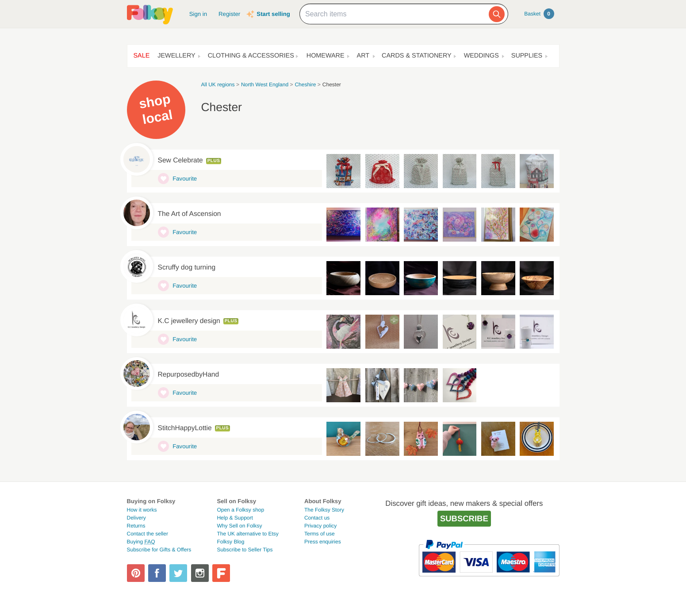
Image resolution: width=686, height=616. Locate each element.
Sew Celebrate (180, 160)
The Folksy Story (324, 510)
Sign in (198, 14)
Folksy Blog (230, 542)
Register (229, 14)
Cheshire (305, 85)
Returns (136, 526)
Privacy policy (320, 526)
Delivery (136, 518)
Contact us (317, 518)
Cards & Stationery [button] (417, 56)
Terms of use (320, 534)
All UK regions (218, 85)
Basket (539, 14)
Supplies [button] (527, 56)
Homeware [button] (326, 56)
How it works (142, 510)
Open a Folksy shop (240, 510)
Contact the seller (148, 534)
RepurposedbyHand (189, 375)
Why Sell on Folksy (239, 526)
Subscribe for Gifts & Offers (159, 550)
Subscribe (464, 518)
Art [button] (363, 56)
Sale (142, 56)
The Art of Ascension (190, 214)
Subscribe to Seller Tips (245, 550)
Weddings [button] (481, 56)
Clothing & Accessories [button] (251, 56)
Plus (214, 161)
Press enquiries (323, 542)
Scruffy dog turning (187, 268)
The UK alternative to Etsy (247, 534)
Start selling (273, 14)
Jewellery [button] (176, 56)
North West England (265, 85)
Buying (141, 542)
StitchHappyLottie (185, 428)
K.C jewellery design (189, 321)
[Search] (497, 14)
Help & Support (235, 518)
